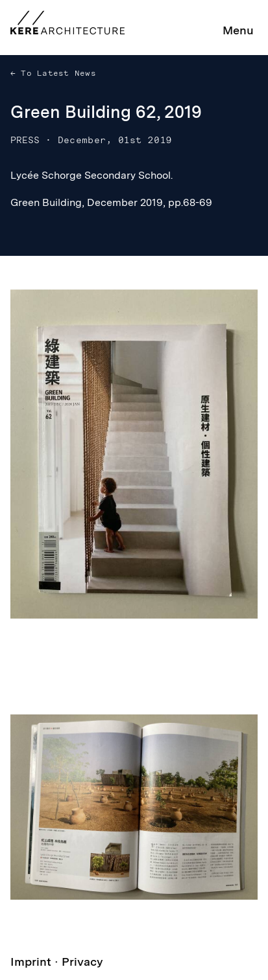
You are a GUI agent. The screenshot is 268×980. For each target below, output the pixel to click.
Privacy (82, 962)
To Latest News (56, 73)
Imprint (31, 962)
